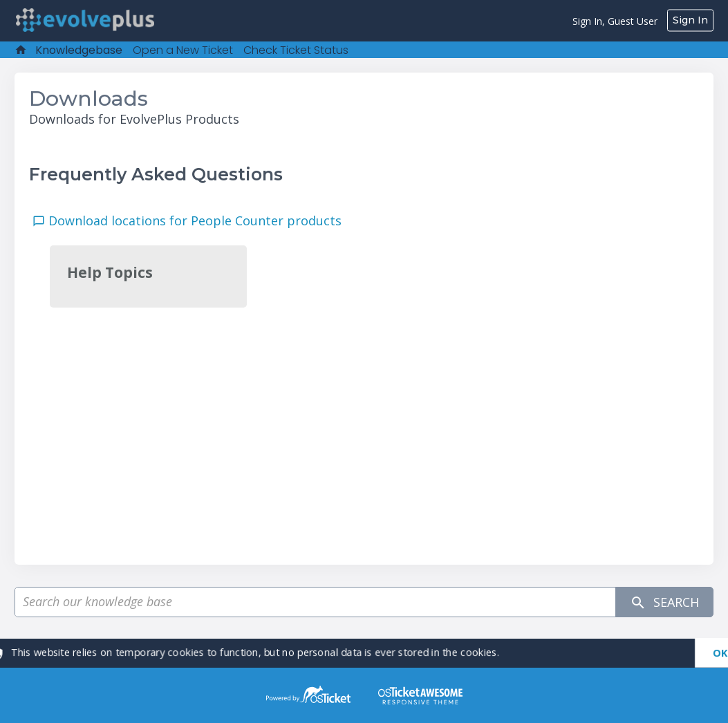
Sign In (690, 20)
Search (664, 602)
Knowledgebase (79, 50)
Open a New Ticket (183, 50)
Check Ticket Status (296, 50)
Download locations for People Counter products (198, 220)
